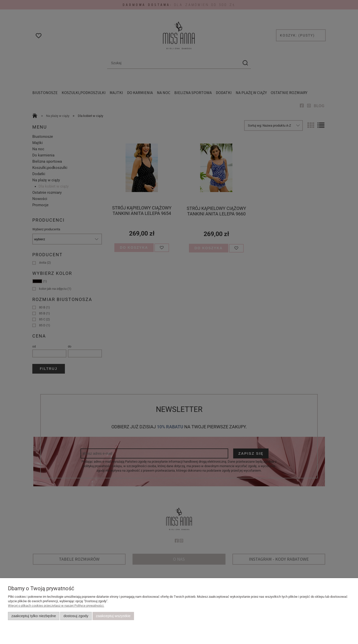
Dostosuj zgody (76, 616)
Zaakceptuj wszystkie (113, 616)
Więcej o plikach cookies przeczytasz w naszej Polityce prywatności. (56, 606)
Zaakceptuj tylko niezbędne (34, 616)
